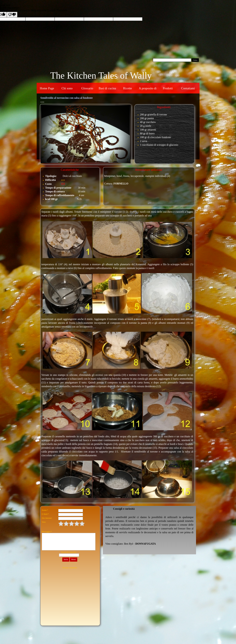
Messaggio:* (47, 532)
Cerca (195, 60)
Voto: (44, 522)
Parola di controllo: (69, 552)
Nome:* (45, 510)
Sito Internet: (47, 518)
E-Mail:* (45, 514)
